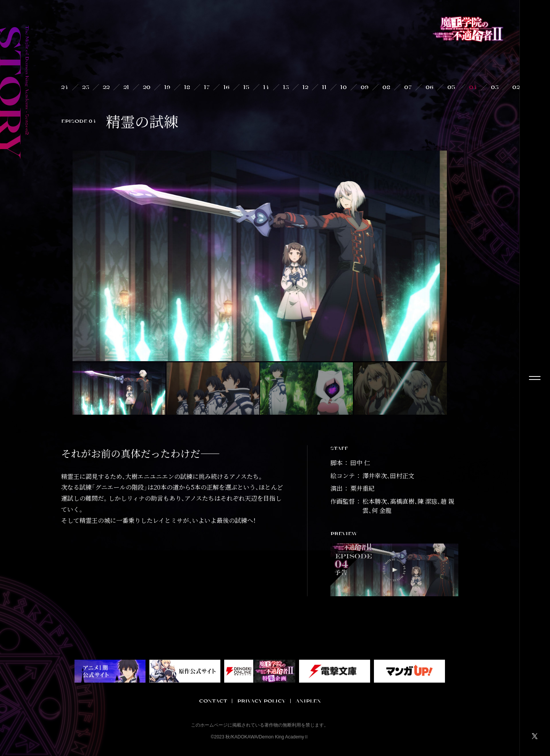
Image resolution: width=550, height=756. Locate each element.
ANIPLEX (308, 701)
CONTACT (213, 701)
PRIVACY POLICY (261, 701)
